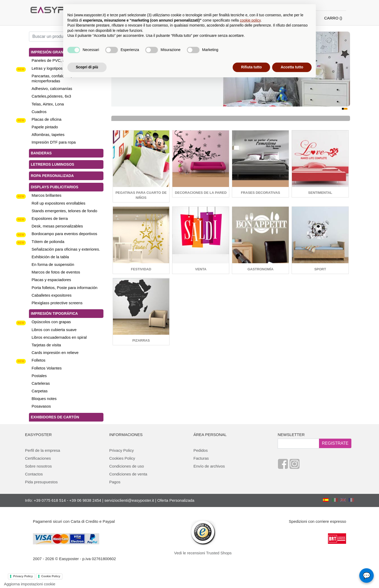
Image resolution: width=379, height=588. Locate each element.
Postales (39, 376)
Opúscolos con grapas (51, 322)
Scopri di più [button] (87, 67)
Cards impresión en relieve (55, 353)
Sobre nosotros (38, 466)
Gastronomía (260, 269)
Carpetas (40, 391)
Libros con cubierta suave (54, 330)
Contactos (34, 474)
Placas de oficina (46, 119)
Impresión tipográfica (54, 313)
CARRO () (333, 18)
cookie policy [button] (250, 20)
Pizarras (141, 340)
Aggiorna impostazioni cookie (30, 584)
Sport (320, 269)
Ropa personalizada (52, 176)
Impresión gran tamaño (56, 52)
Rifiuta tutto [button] (251, 67)
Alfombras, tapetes (48, 135)
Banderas (41, 153)
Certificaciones (38, 458)
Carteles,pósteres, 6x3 (51, 96)
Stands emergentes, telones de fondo (64, 211)
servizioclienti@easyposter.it (129, 500)
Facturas (201, 458)
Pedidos (201, 450)
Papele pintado (45, 127)
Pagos (115, 482)
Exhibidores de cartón (55, 417)
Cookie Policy (51, 576)
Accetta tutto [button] (292, 67)
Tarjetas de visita (46, 345)
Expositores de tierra (50, 218)
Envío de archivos (209, 466)
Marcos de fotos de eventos (56, 272)
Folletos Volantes (47, 368)
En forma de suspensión (53, 264)
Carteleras (41, 383)
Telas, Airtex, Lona (48, 104)
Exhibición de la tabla (50, 257)
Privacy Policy (121, 450)
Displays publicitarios (54, 187)
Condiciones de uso (127, 466)
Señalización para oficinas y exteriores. (66, 249)
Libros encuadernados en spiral (59, 337)
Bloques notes (44, 399)
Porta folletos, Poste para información (64, 288)
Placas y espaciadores (51, 280)
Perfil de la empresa (43, 450)
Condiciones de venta (128, 474)
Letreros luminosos (53, 164)
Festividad (141, 269)
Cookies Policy (122, 458)
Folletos (39, 360)
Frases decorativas (260, 193)
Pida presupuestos (41, 482)
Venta (201, 269)
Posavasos (41, 406)
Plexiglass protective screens (57, 303)
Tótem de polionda (48, 242)
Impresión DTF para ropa (54, 142)
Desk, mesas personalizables (57, 226)
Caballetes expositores (52, 295)
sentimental (320, 193)
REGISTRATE (335, 443)
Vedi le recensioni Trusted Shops (203, 553)
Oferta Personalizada (176, 500)
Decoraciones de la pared (201, 193)
